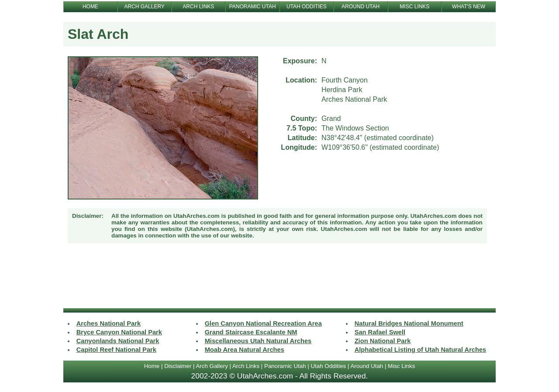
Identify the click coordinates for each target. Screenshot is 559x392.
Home (152, 366)
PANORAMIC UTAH (253, 7)
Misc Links (401, 366)
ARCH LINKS (198, 7)
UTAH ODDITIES (307, 7)
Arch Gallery (212, 366)
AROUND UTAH (361, 7)
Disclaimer (178, 366)
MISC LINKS (414, 7)
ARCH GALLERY (144, 7)
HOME (90, 7)
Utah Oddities (328, 366)
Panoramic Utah (285, 366)
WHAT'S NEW (469, 7)
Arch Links (246, 366)
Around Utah (367, 366)
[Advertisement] (279, 277)
